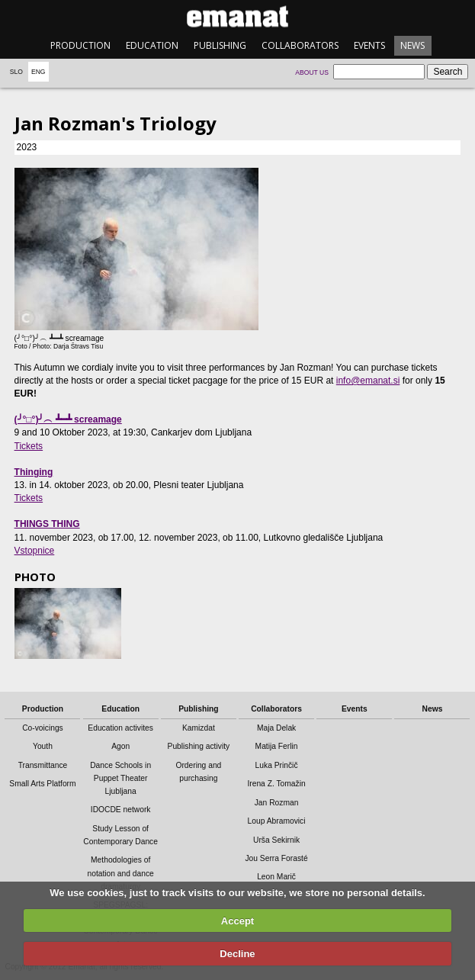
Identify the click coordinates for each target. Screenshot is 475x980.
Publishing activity (199, 746)
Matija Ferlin (277, 746)
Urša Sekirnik (276, 840)
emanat (237, 16)
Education (152, 45)
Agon (120, 746)
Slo (16, 72)
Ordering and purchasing (198, 772)
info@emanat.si (368, 381)
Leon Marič (276, 877)
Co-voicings (43, 728)
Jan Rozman (277, 803)
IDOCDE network (121, 810)
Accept (237, 921)
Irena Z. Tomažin (276, 784)
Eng (39, 72)
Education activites (120, 728)
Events (369, 45)
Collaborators (300, 45)
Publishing (220, 45)
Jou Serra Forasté (276, 858)
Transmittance (43, 765)
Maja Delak (276, 728)
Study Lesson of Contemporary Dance (120, 835)
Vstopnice (35, 551)
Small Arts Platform (42, 784)
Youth (43, 746)
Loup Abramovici (277, 821)
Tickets (29, 446)
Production (80, 45)
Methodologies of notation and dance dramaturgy (120, 873)
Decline (237, 954)
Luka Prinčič (277, 765)
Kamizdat (199, 728)
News (412, 45)
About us (312, 72)
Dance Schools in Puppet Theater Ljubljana (120, 778)
